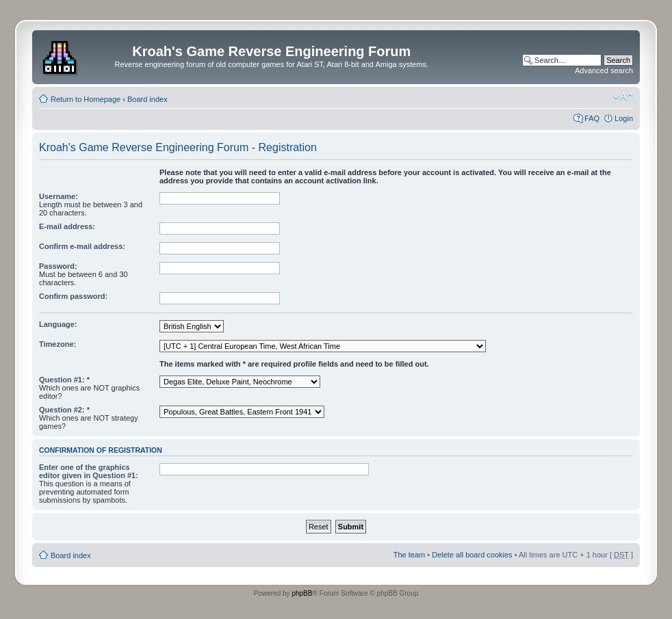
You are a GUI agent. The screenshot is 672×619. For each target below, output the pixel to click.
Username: (59, 196)
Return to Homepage (86, 99)
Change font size (623, 96)
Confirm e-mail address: (82, 246)
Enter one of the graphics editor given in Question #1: (89, 471)
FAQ (592, 118)
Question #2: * (64, 410)
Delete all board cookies (472, 555)
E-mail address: (67, 226)
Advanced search (604, 70)
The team (409, 555)
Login (624, 118)
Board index (147, 99)
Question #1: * (64, 380)
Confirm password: (73, 296)
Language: (58, 324)
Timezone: (57, 344)
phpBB (302, 593)
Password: (58, 266)
